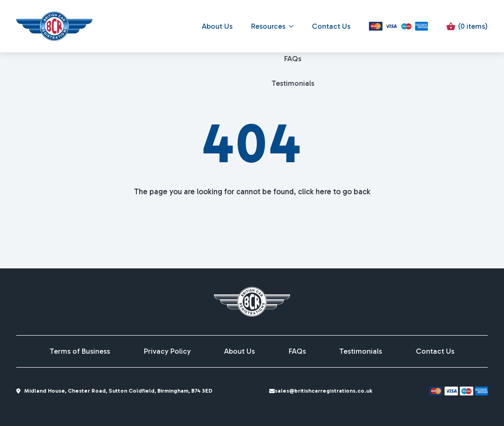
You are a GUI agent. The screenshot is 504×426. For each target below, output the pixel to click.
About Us (217, 26)
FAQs (297, 351)
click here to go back (334, 191)
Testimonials (361, 351)
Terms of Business (80, 351)
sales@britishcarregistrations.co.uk (325, 391)
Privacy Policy (167, 351)
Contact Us (331, 26)
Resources (268, 26)
